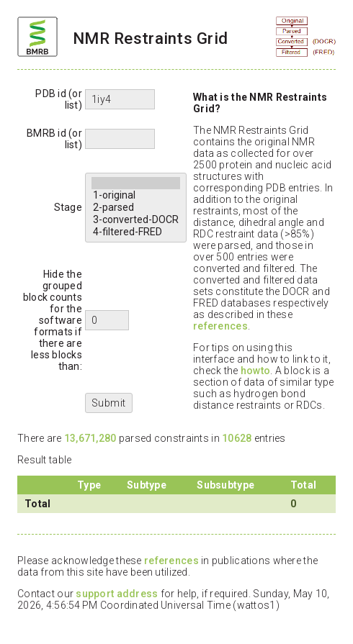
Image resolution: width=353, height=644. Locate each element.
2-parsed (136, 208)
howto (255, 371)
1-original (136, 195)
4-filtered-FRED (136, 232)
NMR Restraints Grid (150, 38)
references (220, 326)
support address (117, 594)
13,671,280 (90, 438)
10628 (237, 438)
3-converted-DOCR (136, 220)
